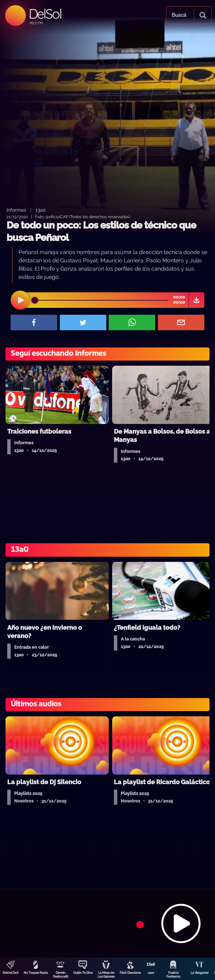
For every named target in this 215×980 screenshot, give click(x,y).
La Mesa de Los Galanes (106, 975)
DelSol (45, 14)
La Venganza (200, 973)
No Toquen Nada (36, 973)
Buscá (179, 15)
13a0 (151, 973)
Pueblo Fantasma (173, 975)
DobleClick (11, 973)
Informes (16, 210)
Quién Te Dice (83, 973)
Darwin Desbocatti (61, 975)
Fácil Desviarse (130, 973)
